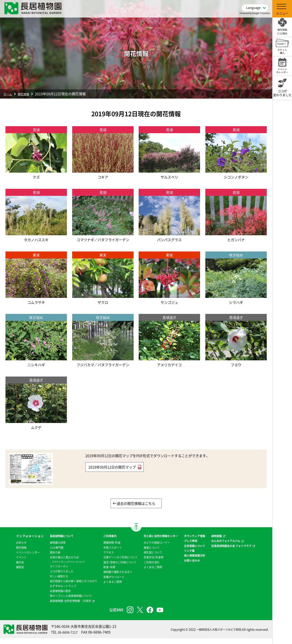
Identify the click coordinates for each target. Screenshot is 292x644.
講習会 (8, 577)
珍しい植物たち (47, 577)
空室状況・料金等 (154, 563)
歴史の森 (43, 553)
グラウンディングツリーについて (58, 562)
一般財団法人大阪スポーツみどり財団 (215, 635)
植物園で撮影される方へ (114, 577)
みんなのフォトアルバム (235, 541)
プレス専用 (195, 546)
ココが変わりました (50, 572)
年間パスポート (108, 548)
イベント (9, 568)
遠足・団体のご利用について (116, 568)
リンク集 (194, 561)
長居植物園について (50, 536)
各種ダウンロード (109, 582)
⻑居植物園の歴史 (49, 596)
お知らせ (9, 548)
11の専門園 (44, 548)
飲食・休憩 (104, 572)
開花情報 (27, 94)
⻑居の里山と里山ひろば (53, 558)
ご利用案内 (105, 536)
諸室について (152, 553)
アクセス (103, 553)
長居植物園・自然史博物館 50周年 (60, 606)
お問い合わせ (197, 576)
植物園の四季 (46, 543)
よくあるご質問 (108, 587)
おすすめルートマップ (52, 591)
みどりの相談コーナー (158, 548)
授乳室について (153, 558)
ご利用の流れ (152, 568)
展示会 (8, 572)
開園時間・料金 (107, 543)
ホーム (9, 94)
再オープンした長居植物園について (61, 601)
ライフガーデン (47, 567)
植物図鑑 (224, 536)
